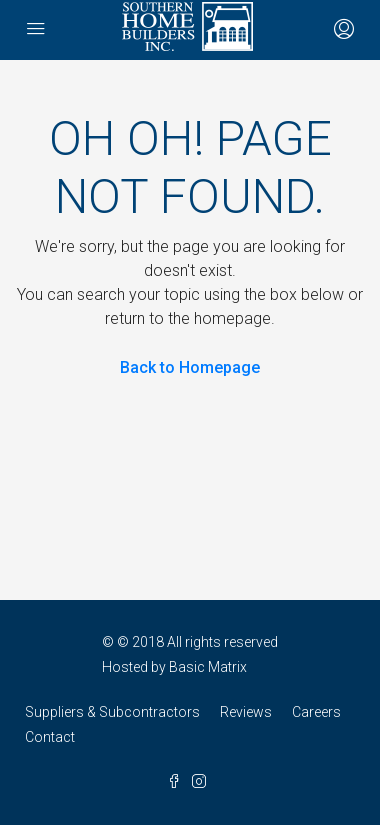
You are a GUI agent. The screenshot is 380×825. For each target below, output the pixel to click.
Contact (50, 737)
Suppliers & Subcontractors (112, 712)
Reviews (246, 712)
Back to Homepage (190, 367)
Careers (316, 712)
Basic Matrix (208, 667)
